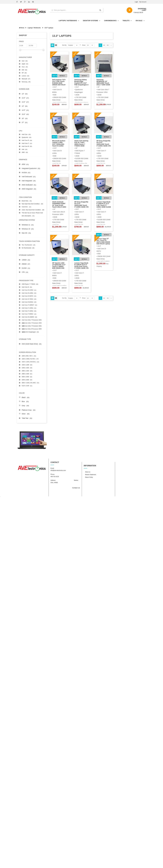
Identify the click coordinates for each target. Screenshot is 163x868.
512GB (26, 268)
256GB (26, 264)
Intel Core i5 (27, 140)
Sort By (64, 45)
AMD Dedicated (29, 185)
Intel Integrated (29, 181)
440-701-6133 (55, 477)
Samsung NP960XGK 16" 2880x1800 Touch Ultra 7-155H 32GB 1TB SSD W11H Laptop (103, 84)
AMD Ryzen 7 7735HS (30, 284)
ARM (25, 164)
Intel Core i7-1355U (29, 311)
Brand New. (27, 201)
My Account (143, 2)
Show (84, 45)
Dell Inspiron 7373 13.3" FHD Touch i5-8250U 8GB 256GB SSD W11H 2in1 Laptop (59, 83)
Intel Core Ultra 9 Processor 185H (32, 329)
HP (24, 73)
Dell (25, 70)
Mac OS (26, 233)
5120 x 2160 (27, 386)
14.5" (25, 110)
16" (25, 118)
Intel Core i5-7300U (29, 299)
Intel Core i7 (27, 143)
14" (25, 106)
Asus (25, 67)
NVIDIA (26, 173)
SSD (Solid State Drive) (32, 344)
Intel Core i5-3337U (29, 296)
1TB (25, 272)
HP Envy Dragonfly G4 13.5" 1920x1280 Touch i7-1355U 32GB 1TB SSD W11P (104, 144)
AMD (25, 152)
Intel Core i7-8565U (29, 314)
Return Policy (89, 477)
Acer (25, 61)
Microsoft (26, 79)
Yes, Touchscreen (29, 245)
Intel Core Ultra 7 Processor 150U (32, 320)
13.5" (25, 102)
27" (25, 122)
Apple (25, 64)
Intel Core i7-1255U (29, 308)
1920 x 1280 (27, 365)
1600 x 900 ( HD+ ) (29, 356)
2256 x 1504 (27, 368)
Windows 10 (28, 229)
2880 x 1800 (27, 371)
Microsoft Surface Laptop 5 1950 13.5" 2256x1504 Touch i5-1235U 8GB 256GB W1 (59, 144)
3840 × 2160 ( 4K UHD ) (30, 383)
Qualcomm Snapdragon (30, 332)
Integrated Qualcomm (31, 168)
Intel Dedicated (29, 177)
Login (136, 2)
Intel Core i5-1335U (29, 293)
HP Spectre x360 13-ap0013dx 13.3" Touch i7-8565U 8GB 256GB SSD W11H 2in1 (59, 266)
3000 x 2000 (27, 377)
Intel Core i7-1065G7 (29, 305)
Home (22, 28)
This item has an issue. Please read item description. (32, 213)
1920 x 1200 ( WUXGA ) (30, 362)
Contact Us (76, 488)
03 (108, 45)
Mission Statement (91, 475)
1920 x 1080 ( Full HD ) (30, 359)
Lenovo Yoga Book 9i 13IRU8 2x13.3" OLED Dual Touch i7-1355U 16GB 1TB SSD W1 (81, 266)
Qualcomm (27, 137)
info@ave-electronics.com (58, 470)
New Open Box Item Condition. (32, 204)
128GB (26, 260)
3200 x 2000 (27, 380)
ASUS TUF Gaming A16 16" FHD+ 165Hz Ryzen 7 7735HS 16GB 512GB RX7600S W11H (81, 145)
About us (88, 472)
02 (104, 45)
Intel (25, 149)
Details (62, 76)
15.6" (25, 114)
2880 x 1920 (27, 374)
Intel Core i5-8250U (29, 302)
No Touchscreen (28, 248)
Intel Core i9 (27, 146)
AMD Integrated (29, 189)
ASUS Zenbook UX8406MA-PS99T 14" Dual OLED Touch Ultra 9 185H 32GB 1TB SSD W (59, 205)
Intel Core (26, 134)
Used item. (27, 207)
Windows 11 (28, 225)
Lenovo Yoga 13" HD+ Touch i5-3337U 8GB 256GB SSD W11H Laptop (103, 241)
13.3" (25, 98)
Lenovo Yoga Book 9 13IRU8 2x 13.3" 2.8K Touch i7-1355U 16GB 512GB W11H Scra (104, 205)
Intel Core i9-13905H (29, 317)
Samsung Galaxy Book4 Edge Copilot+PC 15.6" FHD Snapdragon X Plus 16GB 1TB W (81, 83)
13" (25, 94)
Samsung (26, 82)
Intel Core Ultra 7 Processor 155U (32, 326)
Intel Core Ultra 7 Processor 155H (32, 323)
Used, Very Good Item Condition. (33, 210)
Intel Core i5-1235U (29, 290)
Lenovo (26, 76)
